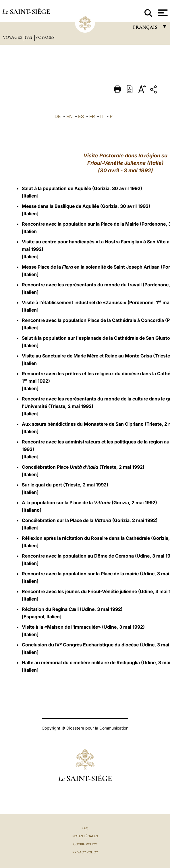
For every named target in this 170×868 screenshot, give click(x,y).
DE (58, 116)
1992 (29, 37)
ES (81, 116)
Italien (30, 196)
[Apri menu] (162, 13)
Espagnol (34, 617)
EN (69, 116)
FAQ (85, 828)
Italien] (31, 581)
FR (92, 116)
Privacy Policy (85, 852)
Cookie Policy (85, 844)
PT (113, 116)
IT (102, 116)
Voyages (13, 37)
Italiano (32, 510)
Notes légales (85, 836)
